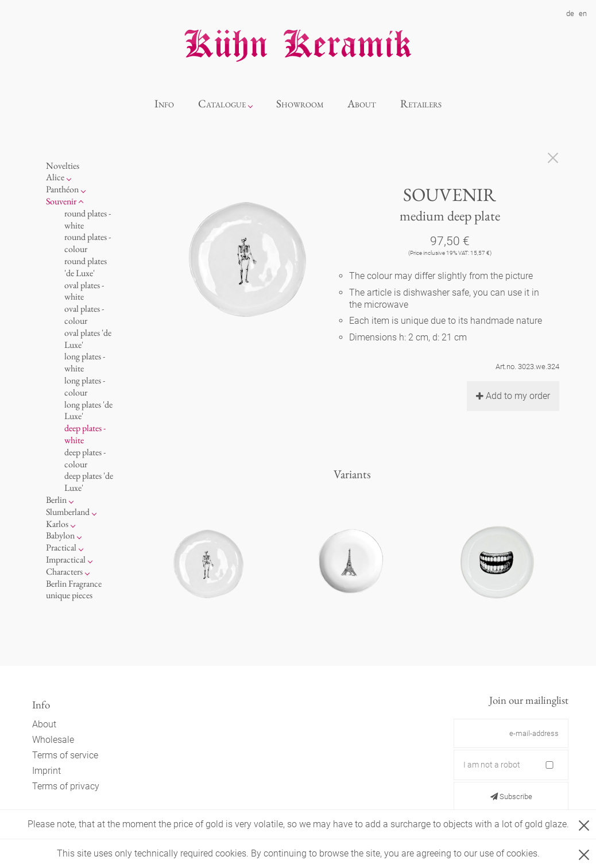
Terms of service (65, 755)
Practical (61, 547)
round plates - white (88, 219)
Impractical (66, 559)
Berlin (56, 500)
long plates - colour (85, 386)
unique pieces (69, 595)
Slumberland (68, 512)
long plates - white (85, 362)
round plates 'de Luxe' (86, 267)
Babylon (60, 535)
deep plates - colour (85, 458)
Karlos (57, 524)
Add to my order (513, 396)
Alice (55, 177)
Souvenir (61, 201)
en (583, 13)
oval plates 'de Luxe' (88, 339)
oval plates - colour (84, 315)
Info (164, 104)
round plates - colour (88, 243)
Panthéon (62, 189)
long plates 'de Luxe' (88, 410)
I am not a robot (492, 765)
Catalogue (222, 104)
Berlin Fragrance (74, 584)
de (570, 13)
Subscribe (511, 797)
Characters (64, 571)
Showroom (300, 104)
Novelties (63, 166)
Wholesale (53, 740)
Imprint (47, 771)
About (362, 104)
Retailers (421, 104)
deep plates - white (85, 434)
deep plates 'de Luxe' (89, 482)
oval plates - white (84, 291)
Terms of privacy (66, 786)
